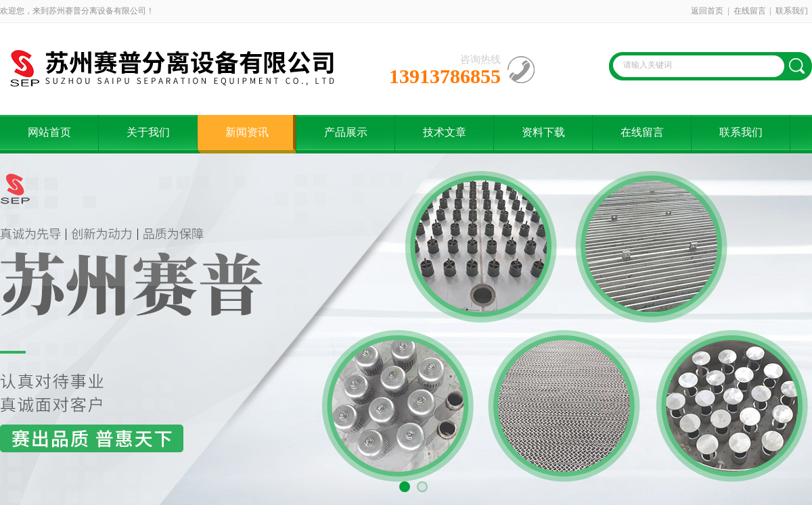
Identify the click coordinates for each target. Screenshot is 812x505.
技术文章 (445, 132)
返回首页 (707, 11)
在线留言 (750, 11)
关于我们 (148, 132)
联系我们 (792, 11)
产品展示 (346, 132)
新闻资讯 (247, 132)
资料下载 (543, 132)
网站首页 (49, 132)
